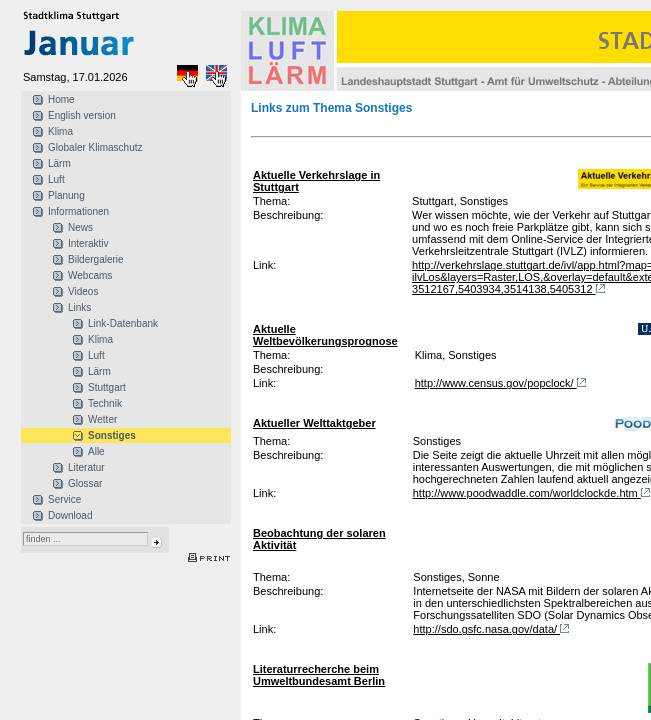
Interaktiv (88, 243)
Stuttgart (107, 387)
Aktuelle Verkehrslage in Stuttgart (316, 181)
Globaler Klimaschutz (95, 147)
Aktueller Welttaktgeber (314, 423)
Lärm (59, 163)
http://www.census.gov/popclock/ (502, 383)
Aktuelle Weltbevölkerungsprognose (325, 335)
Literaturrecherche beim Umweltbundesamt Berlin (319, 675)
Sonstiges (112, 435)
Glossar (85, 483)
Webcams (90, 275)
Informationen (78, 211)
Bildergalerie (96, 259)
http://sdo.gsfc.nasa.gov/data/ (493, 629)
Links (79, 307)
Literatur (86, 467)
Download (70, 515)
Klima (60, 131)
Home (61, 99)
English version (82, 115)
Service (64, 499)
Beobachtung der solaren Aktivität (319, 539)
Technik (105, 403)
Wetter (102, 419)
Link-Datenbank (123, 323)
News (80, 227)
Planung (66, 195)
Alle (96, 451)
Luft (56, 179)
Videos (83, 291)
